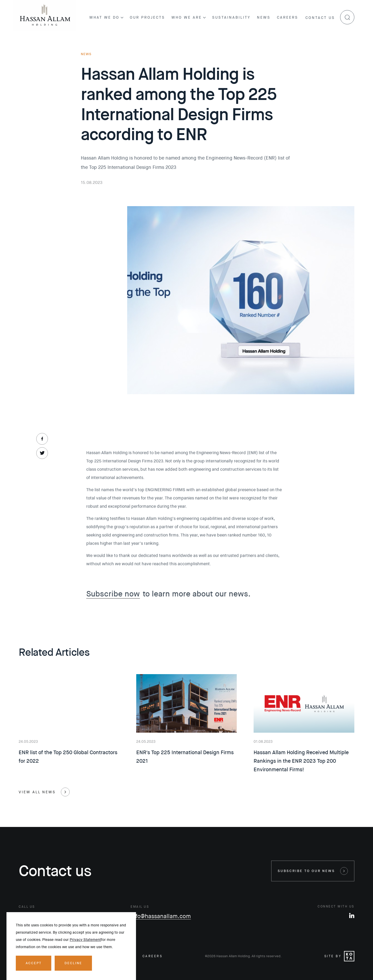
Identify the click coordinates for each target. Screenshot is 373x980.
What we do (106, 17)
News (264, 17)
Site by (339, 956)
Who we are (189, 17)
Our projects (147, 17)
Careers (288, 17)
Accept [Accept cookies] (34, 963)
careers (153, 956)
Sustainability (231, 17)
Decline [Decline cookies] (73, 963)
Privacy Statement (85, 940)
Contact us (320, 18)
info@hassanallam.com (161, 916)
